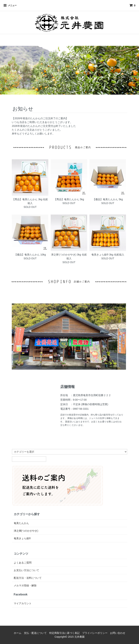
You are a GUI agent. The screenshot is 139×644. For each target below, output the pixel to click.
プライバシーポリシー (95, 633)
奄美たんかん (21, 523)
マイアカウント (23, 603)
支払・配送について (35, 633)
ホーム (18, 633)
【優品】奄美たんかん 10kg (30, 255)
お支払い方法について (26, 570)
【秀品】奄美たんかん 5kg (69, 199)
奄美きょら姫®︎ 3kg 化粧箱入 (108, 255)
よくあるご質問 (23, 563)
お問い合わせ (118, 633)
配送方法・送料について (28, 578)
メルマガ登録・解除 (25, 585)
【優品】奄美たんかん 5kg (108, 199)
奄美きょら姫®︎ (22, 538)
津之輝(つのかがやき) (26, 531)
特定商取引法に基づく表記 (64, 633)
